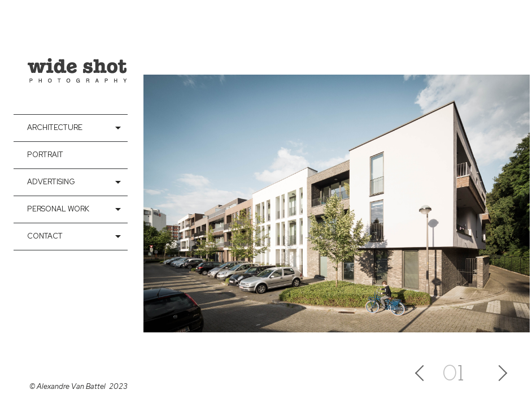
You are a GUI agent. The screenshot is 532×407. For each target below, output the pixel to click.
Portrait (45, 155)
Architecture (55, 127)
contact (45, 236)
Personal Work (58, 209)
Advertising (51, 182)
